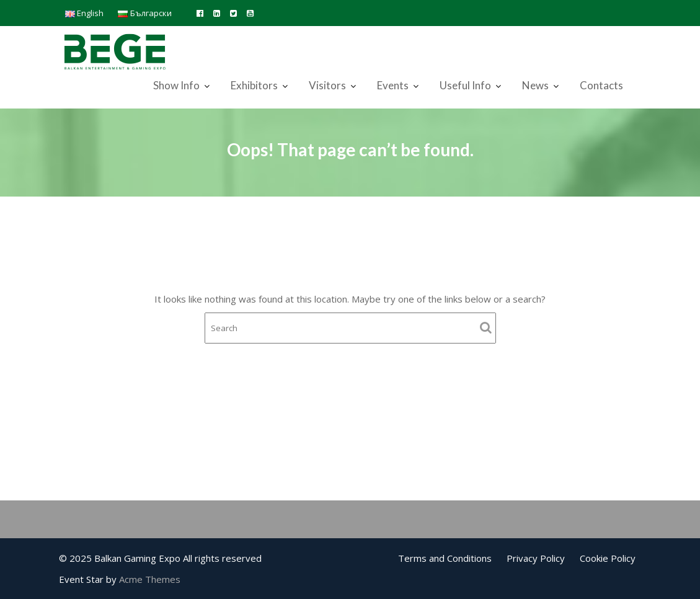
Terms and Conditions (445, 558)
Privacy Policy (536, 558)
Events (393, 85)
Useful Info (465, 85)
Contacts (601, 85)
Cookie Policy (608, 558)
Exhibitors (254, 85)
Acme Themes (150, 579)
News (535, 85)
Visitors (327, 85)
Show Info (176, 85)
